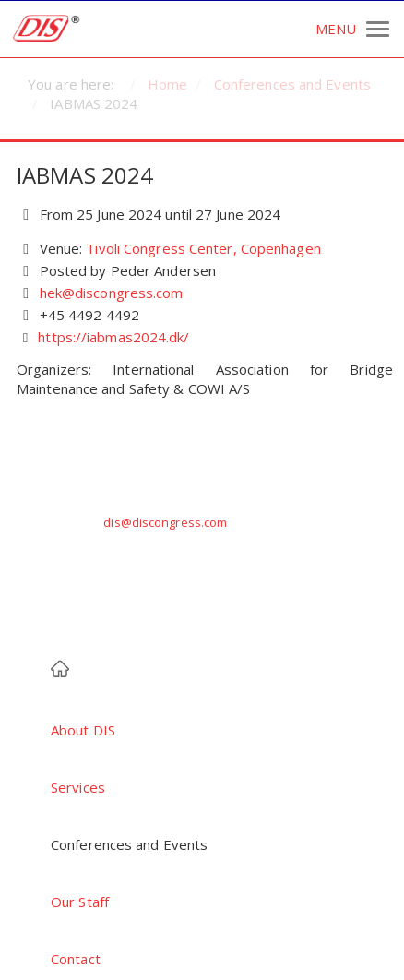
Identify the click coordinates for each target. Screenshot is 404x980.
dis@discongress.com (165, 522)
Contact (76, 959)
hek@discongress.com (112, 293)
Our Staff (80, 902)
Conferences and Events (129, 844)
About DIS (83, 730)
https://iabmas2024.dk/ (113, 337)
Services (78, 787)
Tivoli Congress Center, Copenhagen (203, 248)
